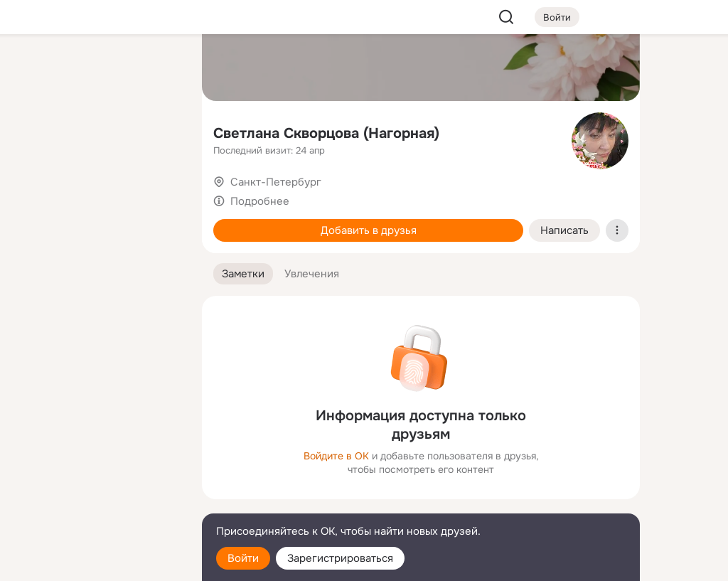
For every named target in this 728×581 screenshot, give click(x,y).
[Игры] (159, 193)
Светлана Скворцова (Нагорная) (326, 133)
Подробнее (260, 201)
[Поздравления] (97, 193)
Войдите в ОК (336, 456)
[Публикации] (34, 131)
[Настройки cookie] (97, 562)
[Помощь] (34, 256)
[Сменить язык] (97, 502)
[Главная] (34, 68)
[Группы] (159, 68)
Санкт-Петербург (276, 182)
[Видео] (159, 131)
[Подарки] (34, 193)
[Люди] (97, 131)
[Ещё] (97, 471)
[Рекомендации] (97, 256)
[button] (243, 274)
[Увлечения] (97, 68)
